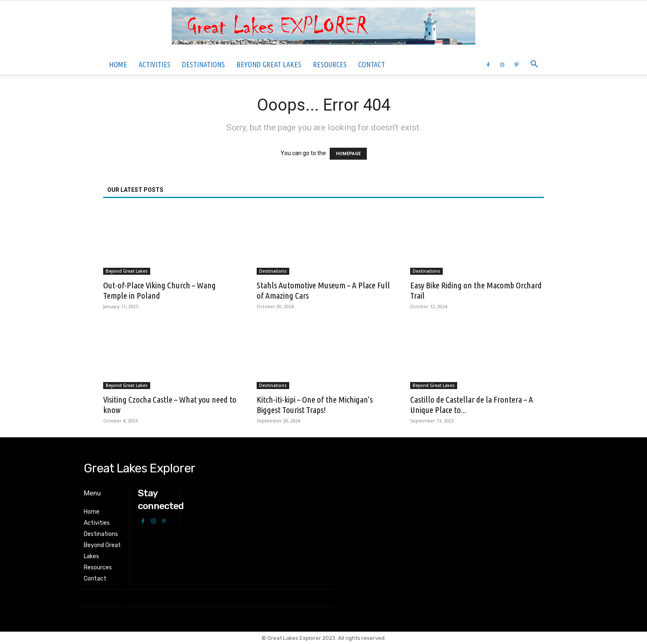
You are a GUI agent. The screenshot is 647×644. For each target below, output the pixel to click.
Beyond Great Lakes (269, 64)
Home (118, 64)
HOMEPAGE (348, 154)
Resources (330, 64)
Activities (155, 64)
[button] (534, 65)
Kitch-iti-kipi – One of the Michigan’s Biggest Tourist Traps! (315, 405)
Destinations (203, 64)
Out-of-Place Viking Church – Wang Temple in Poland (159, 290)
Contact (372, 64)
